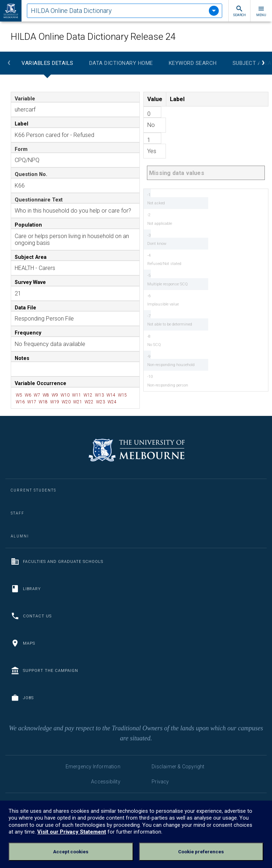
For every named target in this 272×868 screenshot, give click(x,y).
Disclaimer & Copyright (178, 767)
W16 (20, 402)
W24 (111, 402)
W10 (65, 395)
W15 (122, 395)
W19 (54, 402)
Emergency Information (93, 767)
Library (26, 589)
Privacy (160, 782)
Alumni (20, 536)
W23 (100, 402)
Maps (23, 643)
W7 (36, 395)
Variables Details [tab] (47, 63)
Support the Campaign (44, 670)
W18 (43, 402)
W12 (87, 395)
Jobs (22, 698)
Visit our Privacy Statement (72, 832)
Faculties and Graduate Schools (57, 561)
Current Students (34, 490)
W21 (77, 402)
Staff (18, 513)
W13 (99, 395)
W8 (45, 395)
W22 (89, 402)
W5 (18, 395)
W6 (27, 395)
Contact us (31, 616)
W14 (110, 395)
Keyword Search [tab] (193, 63)
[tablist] (125, 11)
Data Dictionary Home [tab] (121, 63)
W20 (66, 402)
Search (239, 11)
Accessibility (106, 782)
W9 (54, 395)
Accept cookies (71, 852)
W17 (31, 402)
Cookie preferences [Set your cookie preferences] (201, 852)
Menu (261, 11)
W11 (76, 395)
